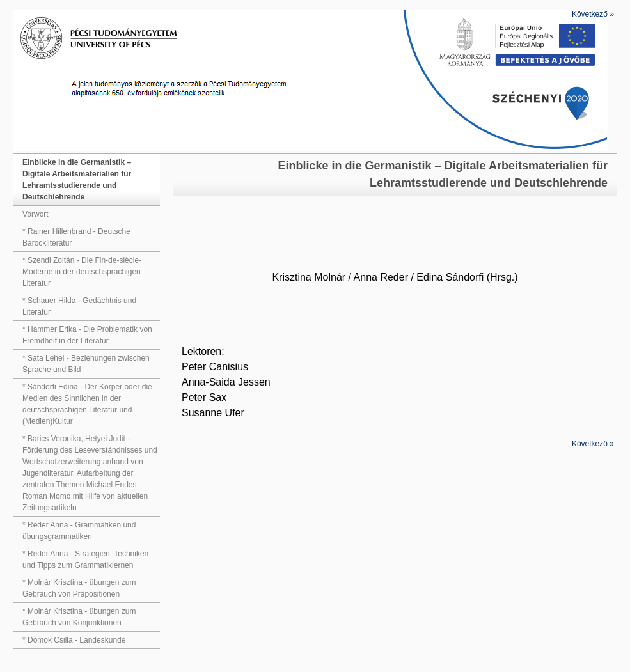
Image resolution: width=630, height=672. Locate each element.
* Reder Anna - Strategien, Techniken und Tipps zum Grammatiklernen (85, 559)
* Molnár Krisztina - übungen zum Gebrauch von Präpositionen (79, 588)
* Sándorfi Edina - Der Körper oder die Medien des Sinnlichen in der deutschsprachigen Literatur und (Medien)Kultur (87, 404)
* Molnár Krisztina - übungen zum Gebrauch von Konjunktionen (79, 617)
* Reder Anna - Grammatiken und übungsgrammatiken (79, 531)
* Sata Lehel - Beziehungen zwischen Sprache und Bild (86, 364)
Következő (593, 14)
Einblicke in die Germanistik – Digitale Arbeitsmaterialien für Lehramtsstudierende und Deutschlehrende (77, 180)
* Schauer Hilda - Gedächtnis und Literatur (79, 306)
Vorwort (35, 214)
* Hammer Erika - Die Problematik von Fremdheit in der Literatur (87, 335)
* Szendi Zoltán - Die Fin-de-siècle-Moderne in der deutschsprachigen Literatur (82, 272)
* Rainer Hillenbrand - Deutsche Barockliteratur (76, 237)
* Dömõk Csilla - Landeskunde (74, 640)
